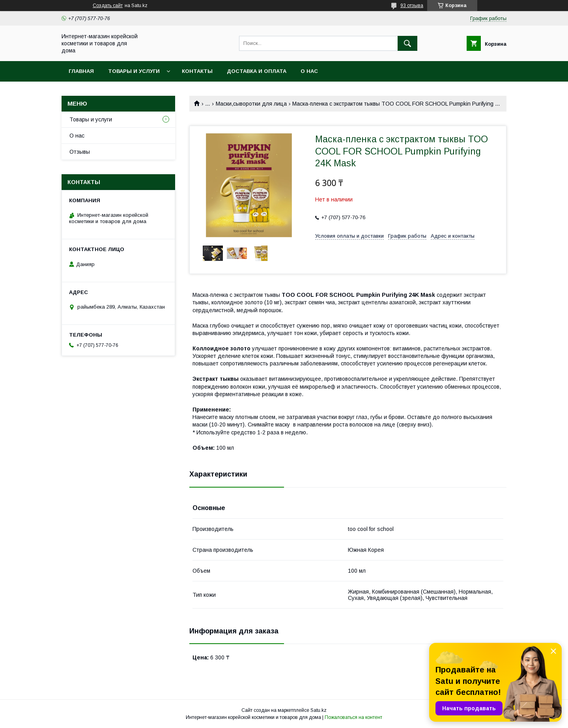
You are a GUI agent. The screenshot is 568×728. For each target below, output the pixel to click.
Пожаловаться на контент (353, 717)
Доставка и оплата (257, 71)
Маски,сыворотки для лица (251, 104)
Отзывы (80, 152)
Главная (81, 71)
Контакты (197, 71)
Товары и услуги (134, 71)
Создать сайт (108, 6)
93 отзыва (412, 6)
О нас (309, 71)
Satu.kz (319, 710)
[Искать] (407, 43)
